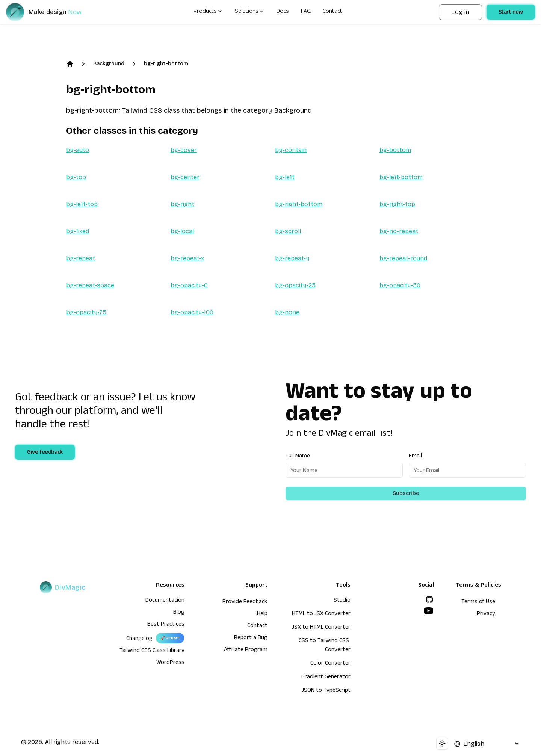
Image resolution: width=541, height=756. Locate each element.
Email (415, 456)
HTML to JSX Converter (321, 614)
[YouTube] (429, 611)
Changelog (139, 639)
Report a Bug (251, 638)
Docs (283, 12)
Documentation (165, 601)
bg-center (185, 177)
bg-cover (184, 150)
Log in (460, 12)
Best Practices (166, 625)
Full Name (298, 456)
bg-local (182, 231)
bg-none (287, 312)
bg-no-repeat (399, 231)
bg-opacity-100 (192, 312)
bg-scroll (288, 231)
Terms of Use (478, 602)
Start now (511, 13)
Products (208, 12)
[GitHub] (429, 599)
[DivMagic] (51, 12)
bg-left (285, 177)
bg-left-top (82, 204)
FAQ (306, 12)
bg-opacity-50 (400, 285)
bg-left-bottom (401, 177)
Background (109, 64)
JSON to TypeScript (326, 691)
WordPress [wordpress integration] (170, 663)
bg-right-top (397, 204)
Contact (332, 12)
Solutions (250, 12)
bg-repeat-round (403, 258)
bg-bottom (395, 150)
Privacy (486, 614)
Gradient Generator (326, 678)
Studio (342, 601)
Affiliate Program (246, 650)
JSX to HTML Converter (321, 628)
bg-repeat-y (292, 258)
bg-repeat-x (187, 258)
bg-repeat (81, 258)
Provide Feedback (245, 602)
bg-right (182, 204)
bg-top (76, 177)
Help (262, 614)
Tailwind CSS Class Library (152, 651)
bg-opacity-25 (295, 285)
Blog (179, 613)
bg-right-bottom (166, 64)
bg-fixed (78, 231)
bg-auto (78, 150)
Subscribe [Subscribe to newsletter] (406, 493)
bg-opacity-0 (189, 285)
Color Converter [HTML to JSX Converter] (330, 664)
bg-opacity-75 (86, 312)
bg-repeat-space (90, 285)
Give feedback (45, 453)
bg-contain (291, 150)
